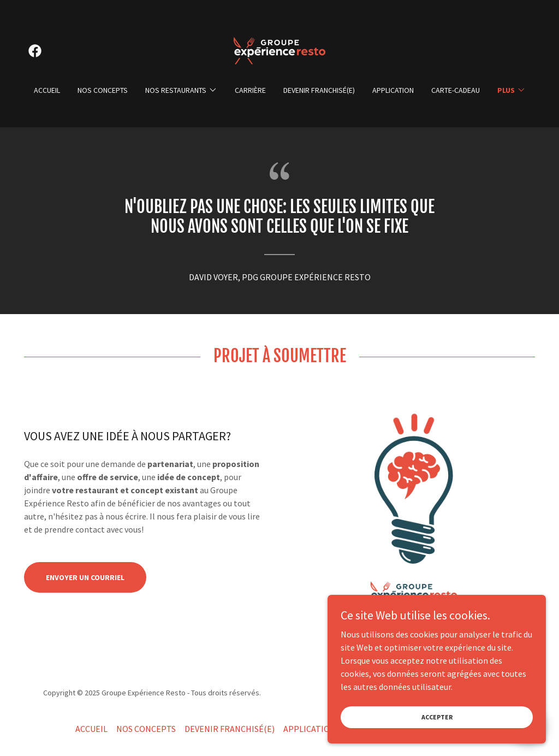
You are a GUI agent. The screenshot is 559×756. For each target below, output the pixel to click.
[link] (35, 51)
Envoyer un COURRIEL (85, 577)
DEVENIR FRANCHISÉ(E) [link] (319, 90)
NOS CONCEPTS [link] (103, 90)
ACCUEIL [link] (47, 90)
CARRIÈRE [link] (250, 90)
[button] (181, 90)
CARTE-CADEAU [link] (456, 90)
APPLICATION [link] (393, 90)
